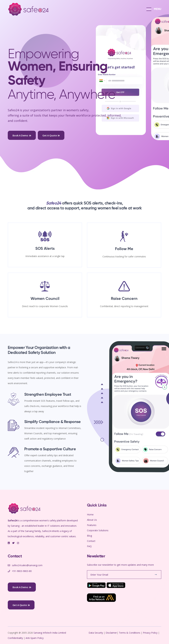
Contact (91, 541)
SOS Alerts (45, 249)
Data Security (96, 633)
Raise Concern (124, 299)
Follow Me (124, 249)
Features (92, 525)
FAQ (89, 546)
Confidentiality (16, 638)
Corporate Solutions (98, 530)
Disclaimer (111, 633)
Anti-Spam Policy (35, 638)
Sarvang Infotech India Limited (50, 633)
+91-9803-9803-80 (22, 571)
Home (90, 514)
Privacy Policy (150, 633)
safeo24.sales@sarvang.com (27, 565)
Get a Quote (51, 135)
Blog (89, 536)
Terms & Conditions (130, 633)
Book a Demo (22, 135)
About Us (92, 520)
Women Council (45, 299)
